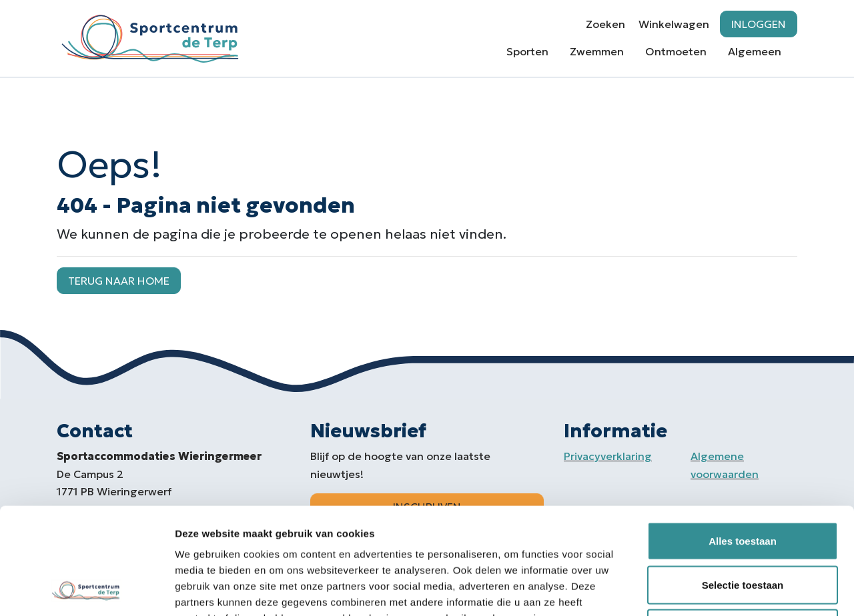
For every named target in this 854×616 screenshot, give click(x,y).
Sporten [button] (527, 51)
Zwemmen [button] (597, 51)
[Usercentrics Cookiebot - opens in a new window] (86, 590)
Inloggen (759, 24)
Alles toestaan (743, 441)
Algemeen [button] (755, 51)
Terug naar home (119, 281)
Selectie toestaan (743, 485)
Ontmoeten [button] (676, 51)
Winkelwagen (674, 24)
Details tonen (721, 590)
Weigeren (742, 528)
